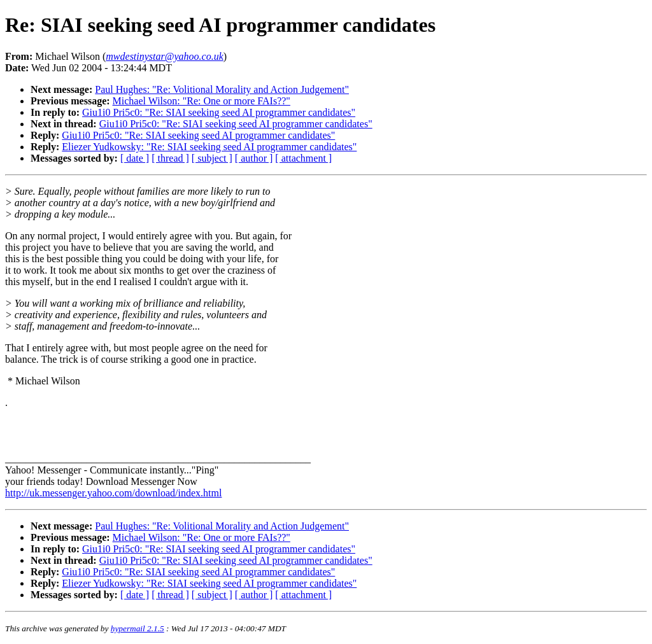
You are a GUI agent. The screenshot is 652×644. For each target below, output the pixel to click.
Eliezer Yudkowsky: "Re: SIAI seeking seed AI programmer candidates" (209, 147)
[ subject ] (212, 158)
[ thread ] (170, 158)
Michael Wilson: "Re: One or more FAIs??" (202, 101)
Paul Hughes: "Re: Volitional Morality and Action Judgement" (222, 89)
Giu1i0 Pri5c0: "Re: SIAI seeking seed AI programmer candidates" (219, 112)
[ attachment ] (303, 158)
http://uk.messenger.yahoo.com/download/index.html (113, 493)
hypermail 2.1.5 (138, 628)
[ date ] (135, 158)
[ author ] (254, 158)
